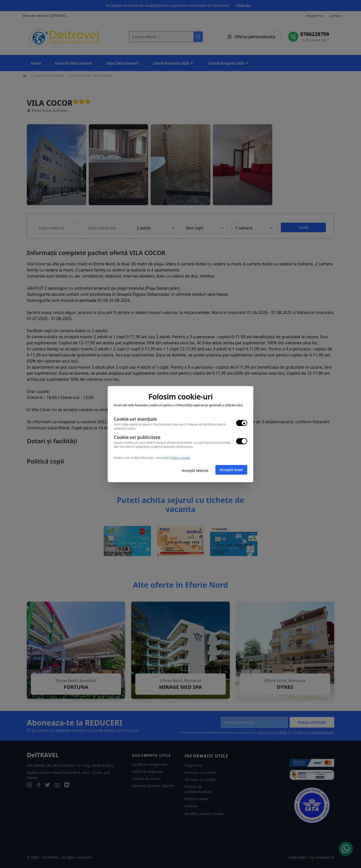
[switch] (242, 423)
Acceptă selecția (195, 470)
